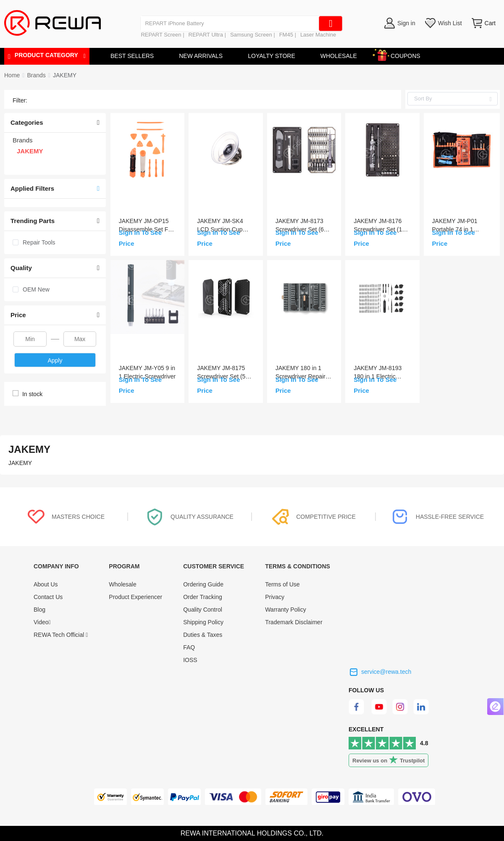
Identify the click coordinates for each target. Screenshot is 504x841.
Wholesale (122, 584)
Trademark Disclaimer (294, 622)
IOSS (190, 660)
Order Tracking (203, 597)
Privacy (275, 597)
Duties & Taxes (203, 635)
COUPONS (401, 54)
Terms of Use (282, 584)
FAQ (189, 647)
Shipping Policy (203, 622)
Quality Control (203, 610)
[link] (36, 75)
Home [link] (12, 75)
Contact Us (48, 597)
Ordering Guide (203, 584)
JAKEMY (65, 75)
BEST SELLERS (132, 56)
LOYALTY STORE (272, 56)
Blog (39, 610)
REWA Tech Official (61, 635)
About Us (46, 584)
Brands (36, 75)
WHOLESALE (339, 56)
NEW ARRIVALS (201, 56)
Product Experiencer (135, 597)
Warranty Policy (286, 610)
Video (42, 622)
